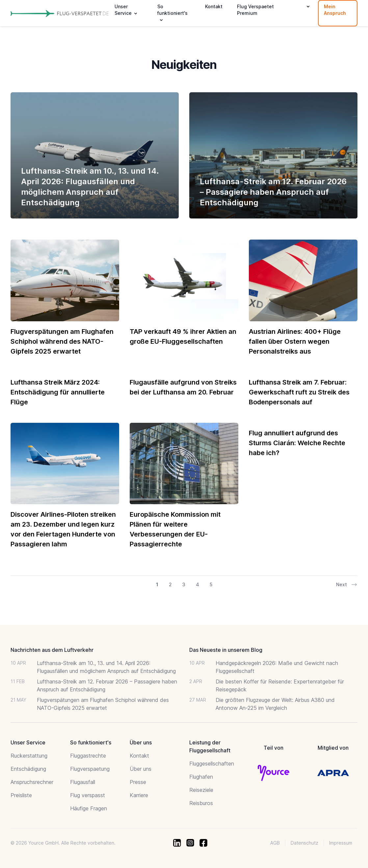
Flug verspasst (88, 795)
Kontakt (214, 6)
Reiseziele (201, 790)
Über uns (141, 769)
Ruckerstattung (29, 756)
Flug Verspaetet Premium (255, 10)
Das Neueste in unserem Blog (226, 650)
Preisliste (21, 795)
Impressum (341, 843)
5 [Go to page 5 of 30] (211, 584)
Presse (138, 782)
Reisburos (201, 803)
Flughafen (201, 777)
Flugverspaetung (90, 769)
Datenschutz (304, 843)
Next (347, 585)
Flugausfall (83, 782)
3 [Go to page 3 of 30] (184, 584)
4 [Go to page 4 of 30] (197, 584)
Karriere (139, 795)
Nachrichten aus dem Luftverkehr (52, 650)
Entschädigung (28, 769)
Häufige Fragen (89, 808)
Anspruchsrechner (32, 782)
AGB (275, 843)
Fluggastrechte (88, 756)
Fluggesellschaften (212, 764)
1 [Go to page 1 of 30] (157, 584)
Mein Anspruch (335, 10)
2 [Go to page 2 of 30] (170, 584)
